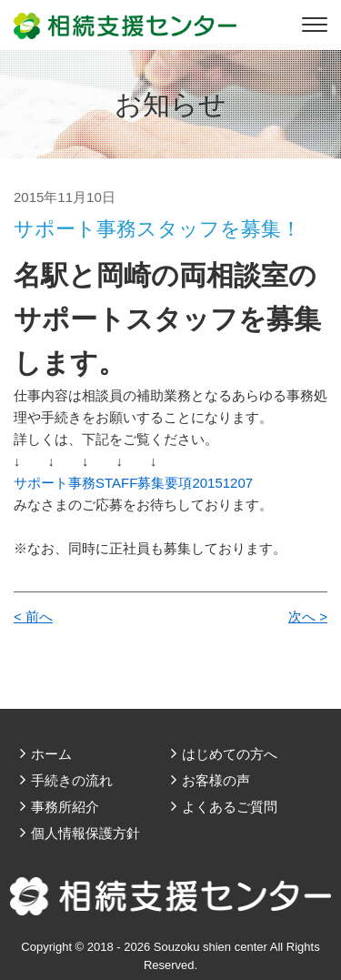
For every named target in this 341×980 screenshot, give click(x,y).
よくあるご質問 (230, 807)
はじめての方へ (230, 754)
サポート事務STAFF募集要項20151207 (133, 483)
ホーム (51, 754)
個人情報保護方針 (85, 833)
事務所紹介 (65, 807)
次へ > (308, 616)
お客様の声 (216, 780)
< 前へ (33, 616)
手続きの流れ (72, 780)
